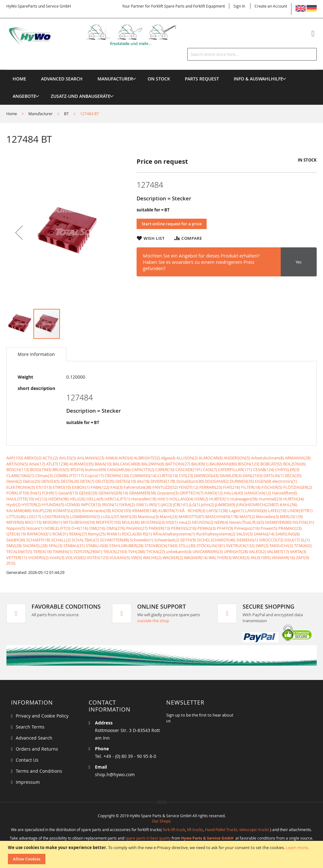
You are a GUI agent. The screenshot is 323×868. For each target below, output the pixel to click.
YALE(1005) (261, 558)
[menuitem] (115, 79)
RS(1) (147, 534)
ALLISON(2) (187, 458)
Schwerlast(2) (167, 540)
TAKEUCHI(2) (281, 546)
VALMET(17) (278, 552)
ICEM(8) (73, 505)
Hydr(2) (13, 505)
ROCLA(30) (132, 534)
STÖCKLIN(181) (211, 546)
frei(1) (36, 493)
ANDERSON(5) (237, 458)
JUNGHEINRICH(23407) (258, 505)
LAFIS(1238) (217, 511)
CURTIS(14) (168, 475)
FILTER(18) (251, 487)
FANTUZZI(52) (165, 487)
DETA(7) (87, 481)
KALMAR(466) (19, 511)
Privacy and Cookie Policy (42, 716)
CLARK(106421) (20, 475)
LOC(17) (34, 517)
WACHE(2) (152, 558)
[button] (19, 233)
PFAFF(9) (225, 528)
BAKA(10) (103, 464)
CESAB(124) (264, 469)
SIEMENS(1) (247, 540)
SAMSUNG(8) (288, 534)
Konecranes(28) (97, 511)
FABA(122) (100, 487)
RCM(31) (60, 534)
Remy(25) (97, 534)
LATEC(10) (277, 511)
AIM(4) (112, 458)
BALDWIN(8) (153, 464)
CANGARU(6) (119, 469)
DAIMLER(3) (231, 475)
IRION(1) (110, 505)
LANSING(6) (256, 511)
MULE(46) (131, 522)
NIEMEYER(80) (278, 522)
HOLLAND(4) (181, 499)
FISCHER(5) (272, 487)
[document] (162, 854)
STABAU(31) (74, 546)
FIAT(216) (232, 487)
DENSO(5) (50, 481)
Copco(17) (94, 475)
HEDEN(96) (59, 499)
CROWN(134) (117, 475)
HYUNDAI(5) (53, 505)
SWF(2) (262, 546)
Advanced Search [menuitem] (62, 79)
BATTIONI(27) (178, 464)
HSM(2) (201, 499)
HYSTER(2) (31, 505)
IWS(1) (155, 505)
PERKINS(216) (184, 528)
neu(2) (185, 522)
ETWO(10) (62, 487)
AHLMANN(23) (91, 458)
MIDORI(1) (52, 522)
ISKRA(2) (127, 505)
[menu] (161, 70)
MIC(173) (33, 522)
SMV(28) (14, 546)
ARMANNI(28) (298, 458)
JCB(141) (181, 505)
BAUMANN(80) (223, 464)
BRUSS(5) (61, 469)
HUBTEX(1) (219, 499)
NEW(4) (221, 522)
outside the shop (153, 621)
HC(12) (41, 499)
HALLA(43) (233, 493)
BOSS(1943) (41, 469)
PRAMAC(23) (290, 528)
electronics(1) (285, 481)
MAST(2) (247, 517)
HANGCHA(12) (258, 493)
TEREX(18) (42, 552)
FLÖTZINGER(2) (298, 487)
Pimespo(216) (247, 528)
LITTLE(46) (16, 517)
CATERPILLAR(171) (235, 469)
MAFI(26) (129, 517)
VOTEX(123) (98, 558)
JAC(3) (167, 505)
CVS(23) (186, 475)
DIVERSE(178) (163, 481)
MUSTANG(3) (153, 522)
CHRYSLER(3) (287, 469)
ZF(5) (11, 563)
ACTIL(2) (50, 458)
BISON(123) (249, 464)
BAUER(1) (200, 464)
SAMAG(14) (264, 534)
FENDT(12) (189, 487)
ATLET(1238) (57, 464)
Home (12, 114)
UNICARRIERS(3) (208, 552)
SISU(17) (292, 540)
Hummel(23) (270, 499)
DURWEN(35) (242, 481)
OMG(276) (116, 528)
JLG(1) (195, 505)
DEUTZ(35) (105, 481)
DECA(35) (293, 475)
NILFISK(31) (303, 522)
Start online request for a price (172, 224)
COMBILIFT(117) (69, 475)
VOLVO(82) (76, 558)
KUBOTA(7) (168, 511)
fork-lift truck (174, 830)
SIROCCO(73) (271, 540)
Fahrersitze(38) (138, 487)
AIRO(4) (126, 458)
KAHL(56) (288, 505)
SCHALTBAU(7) (85, 540)
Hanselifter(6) (285, 493)
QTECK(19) (16, 534)
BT (66, 114)
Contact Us (27, 760)
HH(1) (163, 499)
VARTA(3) (298, 552)
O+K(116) (80, 528)
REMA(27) (78, 534)
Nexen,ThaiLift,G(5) (247, 522)
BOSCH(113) (18, 469)
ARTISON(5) (17, 464)
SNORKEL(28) (35, 546)
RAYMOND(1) (39, 534)
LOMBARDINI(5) (85, 517)
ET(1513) (44, 487)
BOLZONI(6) (294, 464)
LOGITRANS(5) (56, 517)
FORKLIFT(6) (18, 493)
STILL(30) (187, 546)
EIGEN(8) (263, 481)
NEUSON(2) (203, 522)
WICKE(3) (241, 558)
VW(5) (136, 558)
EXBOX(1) (81, 487)
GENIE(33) (88, 493)
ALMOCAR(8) (211, 458)
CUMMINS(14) (143, 475)
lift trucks (195, 830)
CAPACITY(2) (143, 469)
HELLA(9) (95, 499)
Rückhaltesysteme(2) (216, 534)
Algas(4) (168, 458)
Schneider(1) (142, 540)
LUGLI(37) (110, 517)
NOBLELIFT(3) (57, 528)
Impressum (28, 782)
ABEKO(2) (33, 458)
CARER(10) (165, 469)
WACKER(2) (173, 558)
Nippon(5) (16, 528)
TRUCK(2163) (115, 552)
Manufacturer (41, 114)
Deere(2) (14, 481)
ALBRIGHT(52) (147, 458)
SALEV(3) (244, 534)
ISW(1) (142, 505)
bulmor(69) (96, 469)
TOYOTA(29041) (88, 552)
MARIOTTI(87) (191, 517)
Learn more (297, 847)
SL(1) (305, 540)
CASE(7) (210, 469)
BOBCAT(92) (271, 464)
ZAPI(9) (302, 558)
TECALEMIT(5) (19, 552)
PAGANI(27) (137, 528)
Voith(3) (57, 558)
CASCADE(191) (189, 469)
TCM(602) (303, 546)
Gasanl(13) (68, 493)
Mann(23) (169, 517)
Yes (299, 262)
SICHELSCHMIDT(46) (216, 540)
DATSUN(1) (273, 475)
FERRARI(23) (211, 487)
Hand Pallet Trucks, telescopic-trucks (237, 830)
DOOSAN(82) (217, 481)
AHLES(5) (68, 458)
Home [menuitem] (19, 79)
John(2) (208, 505)
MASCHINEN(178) (222, 517)
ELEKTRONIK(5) (21, 487)
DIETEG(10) (126, 481)
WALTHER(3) (220, 558)
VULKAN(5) (120, 558)
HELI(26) (78, 499)
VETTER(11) (17, 558)
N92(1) (172, 522)
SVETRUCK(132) (240, 546)
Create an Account (271, 6)
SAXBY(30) (16, 540)
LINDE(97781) (300, 511)
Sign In (239, 6)
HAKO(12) (214, 493)
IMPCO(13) (91, 505)
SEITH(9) (188, 540)
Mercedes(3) (267, 517)
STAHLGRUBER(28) (126, 546)
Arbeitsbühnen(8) (267, 458)
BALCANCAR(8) (126, 464)
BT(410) (77, 469)
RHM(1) (114, 534)
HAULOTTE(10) (20, 499)
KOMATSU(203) (67, 511)
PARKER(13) (159, 528)
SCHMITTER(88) (115, 540)
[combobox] (252, 54)
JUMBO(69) (225, 505)
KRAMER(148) (145, 511)
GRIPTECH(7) (191, 493)
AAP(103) (15, 458)
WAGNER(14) (196, 558)
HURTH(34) (293, 499)
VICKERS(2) (38, 558)
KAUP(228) (42, 511)
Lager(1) (237, 511)
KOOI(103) (122, 511)
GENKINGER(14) (113, 493)
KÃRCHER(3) (192, 511)
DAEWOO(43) (206, 475)
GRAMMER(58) (143, 493)
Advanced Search (34, 738)
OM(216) (97, 528)
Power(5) (269, 528)
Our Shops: (162, 821)
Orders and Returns (37, 749)
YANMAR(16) (283, 558)
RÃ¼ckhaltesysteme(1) (174, 534)
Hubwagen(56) (244, 499)
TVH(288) (137, 552)
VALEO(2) (257, 552)
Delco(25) (32, 481)
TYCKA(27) (156, 552)
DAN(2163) (253, 475)
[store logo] (99, 35)
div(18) (143, 481)
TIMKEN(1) (63, 552)
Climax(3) (44, 475)
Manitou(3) (148, 517)
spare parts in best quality (148, 838)
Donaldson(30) (190, 481)
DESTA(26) (70, 481)
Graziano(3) (168, 493)
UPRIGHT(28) (236, 552)
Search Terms (30, 727)
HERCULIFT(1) (117, 499)
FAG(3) (117, 487)
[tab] (36, 354)
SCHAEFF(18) (38, 540)
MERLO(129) (291, 517)
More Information (36, 354)
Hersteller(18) (144, 499)
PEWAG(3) (207, 528)
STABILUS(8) (97, 546)
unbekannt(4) (179, 552)
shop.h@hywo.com (115, 774)
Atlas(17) (37, 464)
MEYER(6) (15, 522)
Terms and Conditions (39, 771)
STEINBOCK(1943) (161, 546)
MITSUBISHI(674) (79, 522)
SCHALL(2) (61, 540)
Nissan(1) (35, 528)
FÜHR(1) (50, 493)
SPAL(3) (56, 546)
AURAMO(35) (82, 464)
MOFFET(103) (108, 522)
